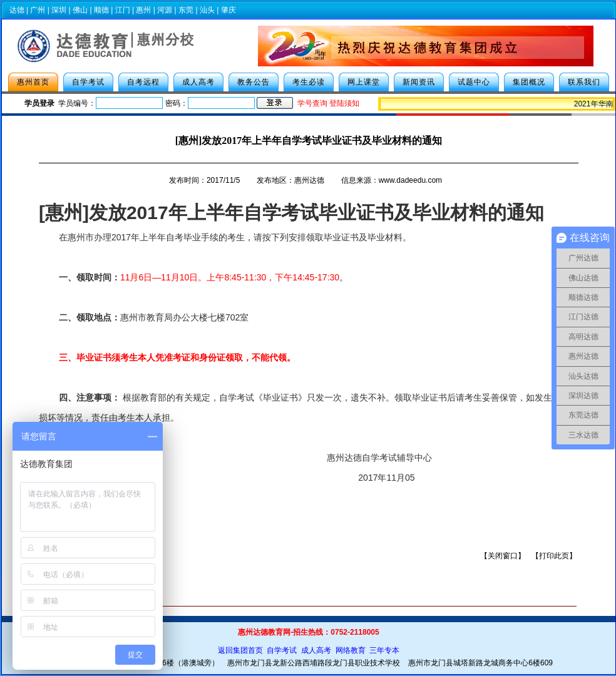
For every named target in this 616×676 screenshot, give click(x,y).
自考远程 (143, 82)
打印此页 (554, 556)
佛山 (80, 10)
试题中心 (474, 82)
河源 (165, 10)
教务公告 (254, 82)
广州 (38, 10)
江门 (123, 10)
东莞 (186, 10)
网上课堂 (364, 82)
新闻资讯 (419, 82)
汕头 (207, 10)
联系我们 (584, 82)
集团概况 (529, 82)
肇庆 (228, 10)
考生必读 (309, 82)
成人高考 (198, 82)
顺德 (101, 10)
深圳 (59, 10)
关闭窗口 (503, 556)
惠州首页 (33, 82)
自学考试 (88, 82)
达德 (17, 10)
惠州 (143, 10)
